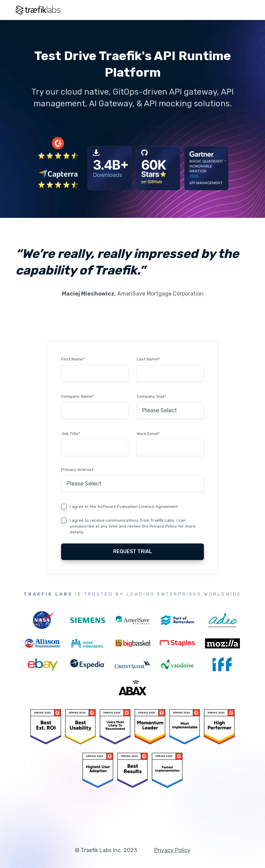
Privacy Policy (163, 526)
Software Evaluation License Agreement (138, 507)
